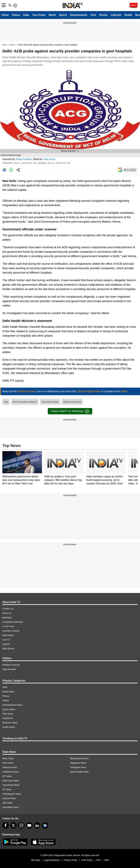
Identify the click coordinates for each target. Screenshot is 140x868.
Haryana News (10, 767)
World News (8, 692)
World (52, 15)
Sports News (9, 709)
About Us (7, 613)
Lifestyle (116, 15)
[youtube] (29, 825)
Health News (9, 727)
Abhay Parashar (24, 159)
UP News (7, 789)
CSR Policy (87, 860)
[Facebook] (6, 825)
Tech (93, 15)
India (26, 15)
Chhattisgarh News (12, 794)
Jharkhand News (11, 772)
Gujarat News (9, 798)
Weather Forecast (11, 665)
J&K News (8, 803)
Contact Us (8, 609)
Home (5, 15)
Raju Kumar (50, 159)
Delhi (12, 45)
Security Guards (50, 402)
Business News (10, 723)
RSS (107, 860)
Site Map (35, 860)
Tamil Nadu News (11, 785)
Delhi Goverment (72, 402)
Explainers (8, 718)
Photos (103, 15)
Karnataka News (11, 807)
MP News (7, 776)
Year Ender (39, 15)
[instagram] (21, 825)
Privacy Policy (70, 860)
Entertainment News (12, 705)
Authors (6, 644)
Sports (63, 15)
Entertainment (79, 15)
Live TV (6, 640)
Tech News (8, 714)
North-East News (11, 781)
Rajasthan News (78, 763)
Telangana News (78, 767)
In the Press (8, 626)
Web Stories (8, 649)
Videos (16, 15)
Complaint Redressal (13, 622)
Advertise (7, 618)
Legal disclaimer (52, 860)
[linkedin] (37, 825)
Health (128, 15)
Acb (6, 402)
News (5, 45)
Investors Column (11, 631)
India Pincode (9, 669)
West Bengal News (79, 772)
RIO (98, 860)
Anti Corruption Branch (25, 402)
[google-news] (45, 825)
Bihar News (8, 758)
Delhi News (8, 763)
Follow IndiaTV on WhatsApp (70, 411)
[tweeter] (13, 825)
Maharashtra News (79, 758)
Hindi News (8, 635)
